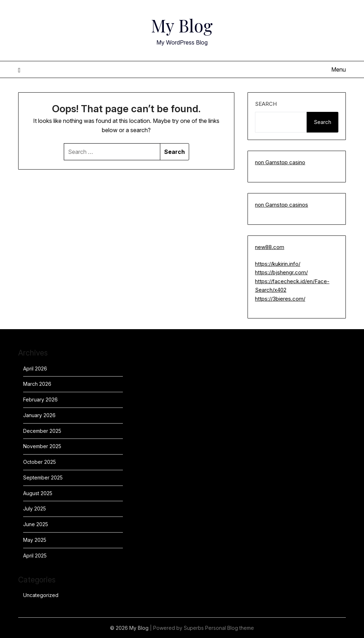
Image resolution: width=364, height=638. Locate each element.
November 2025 (42, 446)
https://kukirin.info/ (278, 264)
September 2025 (43, 478)
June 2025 (36, 524)
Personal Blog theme (230, 628)
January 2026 (39, 415)
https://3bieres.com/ (280, 299)
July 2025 (35, 509)
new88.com (270, 247)
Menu (339, 69)
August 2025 (38, 493)
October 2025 (40, 462)
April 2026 (35, 369)
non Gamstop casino (280, 162)
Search (266, 104)
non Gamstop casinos (282, 205)
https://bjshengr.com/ (281, 272)
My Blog (182, 25)
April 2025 (35, 556)
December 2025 (42, 431)
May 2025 (35, 540)
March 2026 (37, 384)
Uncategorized (41, 595)
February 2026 (40, 400)
